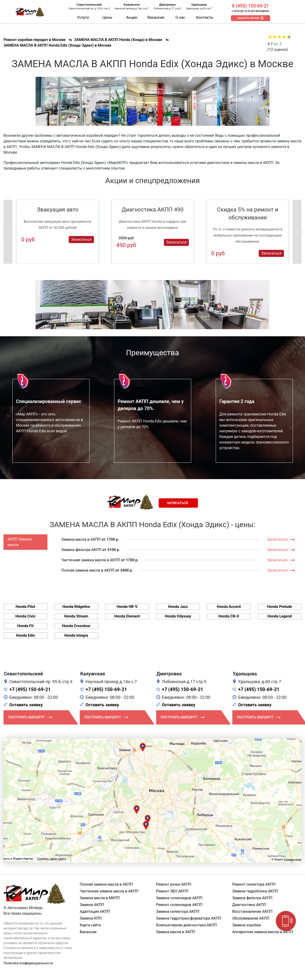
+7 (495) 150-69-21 (30, 689)
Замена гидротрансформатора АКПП (189, 918)
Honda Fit (25, 626)
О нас (180, 17)
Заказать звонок (248, 18)
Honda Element (127, 616)
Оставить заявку (26, 705)
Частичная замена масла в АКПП (91, 560)
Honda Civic (25, 616)
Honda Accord (229, 607)
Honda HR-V (127, 607)
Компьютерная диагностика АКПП (187, 925)
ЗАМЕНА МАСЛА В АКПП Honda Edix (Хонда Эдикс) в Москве (57, 45)
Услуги (83, 17)
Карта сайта (90, 925)
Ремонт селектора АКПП (254, 884)
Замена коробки (247, 925)
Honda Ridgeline (76, 607)
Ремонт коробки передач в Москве (34, 40)
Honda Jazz (178, 607)
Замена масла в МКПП (100, 898)
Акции (132, 17)
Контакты (205, 17)
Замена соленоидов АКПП (179, 898)
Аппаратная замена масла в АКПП (263, 932)
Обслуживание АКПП (251, 918)
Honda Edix (25, 635)
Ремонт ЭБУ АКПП (172, 891)
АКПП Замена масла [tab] (20, 542)
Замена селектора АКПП (178, 912)
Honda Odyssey (178, 616)
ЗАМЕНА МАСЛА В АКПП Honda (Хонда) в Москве (118, 40)
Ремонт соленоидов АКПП (179, 905)
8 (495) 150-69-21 (250, 6)
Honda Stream (76, 616)
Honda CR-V (229, 616)
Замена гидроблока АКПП (255, 891)
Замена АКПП (92, 905)
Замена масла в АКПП (81, 539)
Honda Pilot (25, 607)
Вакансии (156, 17)
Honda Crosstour (76, 626)
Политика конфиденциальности (28, 963)
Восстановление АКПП (252, 912)
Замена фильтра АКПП (82, 550)
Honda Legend (280, 616)
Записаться (81, 239)
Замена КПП (91, 918)
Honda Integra (76, 635)
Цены (107, 17)
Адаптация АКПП (95, 912)
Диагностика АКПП (249, 905)
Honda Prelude (280, 607)
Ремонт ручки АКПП (174, 884)
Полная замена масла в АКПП (88, 570)
